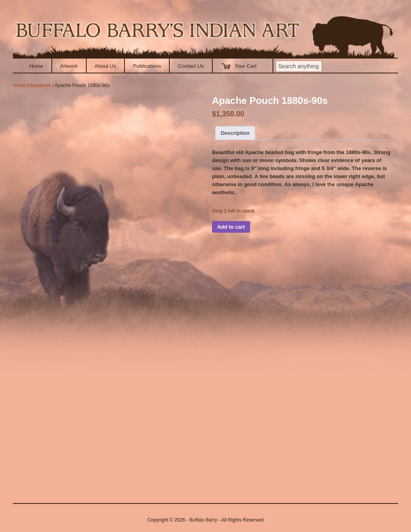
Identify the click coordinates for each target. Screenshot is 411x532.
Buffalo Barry (203, 520)
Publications (147, 66)
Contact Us (191, 66)
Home (36, 66)
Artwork (69, 66)
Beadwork (40, 85)
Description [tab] (235, 133)
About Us (105, 66)
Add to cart (231, 227)
